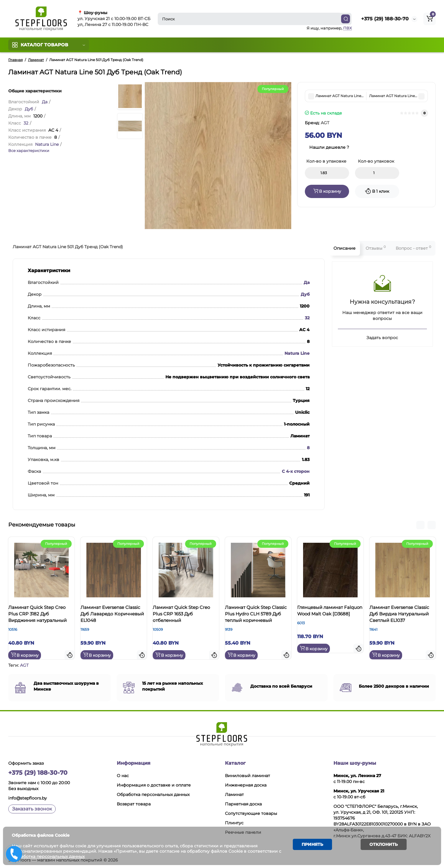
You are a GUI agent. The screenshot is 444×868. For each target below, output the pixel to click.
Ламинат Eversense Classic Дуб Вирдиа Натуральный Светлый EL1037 (401, 619)
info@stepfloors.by (28, 797)
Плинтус (234, 822)
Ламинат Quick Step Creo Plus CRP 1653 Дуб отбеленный (184, 616)
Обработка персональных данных (153, 794)
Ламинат (234, 794)
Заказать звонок (32, 808)
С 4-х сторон (296, 471)
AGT (24, 664)
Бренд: (317, 123)
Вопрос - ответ (413, 248)
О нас (123, 775)
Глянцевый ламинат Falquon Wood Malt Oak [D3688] (330, 616)
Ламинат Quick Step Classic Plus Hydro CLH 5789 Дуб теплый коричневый (256, 619)
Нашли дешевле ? (329, 147)
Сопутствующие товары (251, 813)
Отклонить (379, 846)
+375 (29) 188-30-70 (385, 19)
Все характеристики (29, 151)
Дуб (29, 109)
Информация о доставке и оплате (154, 784)
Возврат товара (134, 803)
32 (26, 123)
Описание (344, 248)
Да (45, 102)
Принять (310, 846)
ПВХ (347, 28)
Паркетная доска (243, 803)
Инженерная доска (246, 784)
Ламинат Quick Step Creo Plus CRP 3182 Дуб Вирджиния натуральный (40, 619)
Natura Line (47, 144)
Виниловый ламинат (248, 775)
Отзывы (376, 248)
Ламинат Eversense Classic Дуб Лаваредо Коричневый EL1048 (111, 616)
